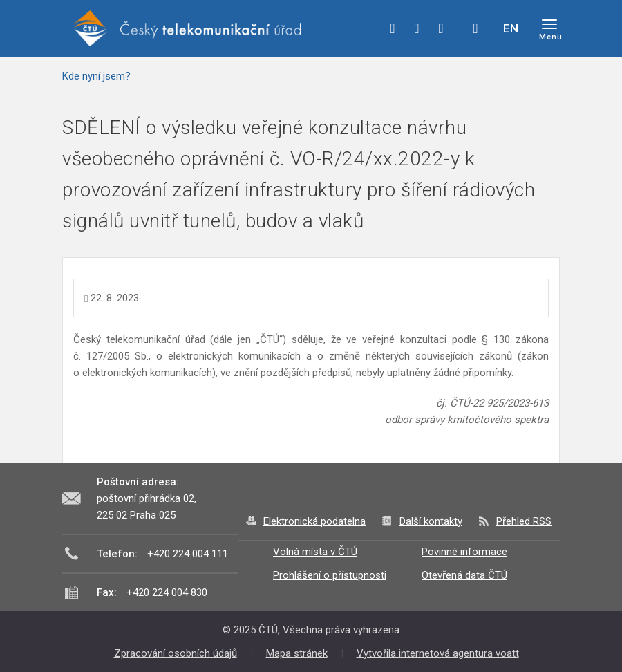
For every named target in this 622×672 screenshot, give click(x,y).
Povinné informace (464, 552)
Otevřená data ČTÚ (464, 575)
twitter (417, 28)
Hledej (475, 28)
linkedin (441, 28)
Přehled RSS (524, 521)
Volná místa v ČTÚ (315, 552)
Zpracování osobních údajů (176, 653)
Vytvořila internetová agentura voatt (438, 653)
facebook (393, 28)
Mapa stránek (297, 653)
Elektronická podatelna (314, 521)
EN (511, 28)
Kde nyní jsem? (96, 76)
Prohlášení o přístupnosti (330, 575)
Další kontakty (431, 521)
